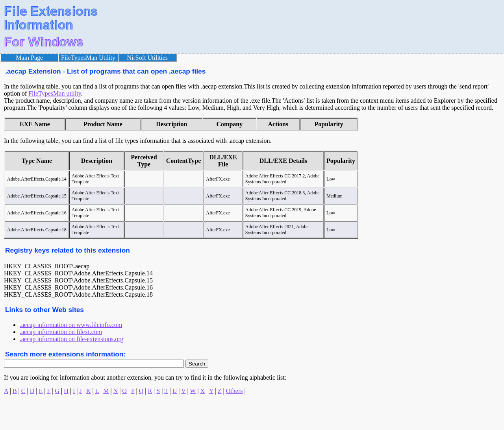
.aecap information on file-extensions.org (71, 339)
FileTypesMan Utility (88, 58)
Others (234, 391)
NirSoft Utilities (148, 58)
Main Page (29, 58)
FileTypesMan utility (55, 93)
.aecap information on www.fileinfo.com (71, 325)
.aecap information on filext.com (61, 332)
